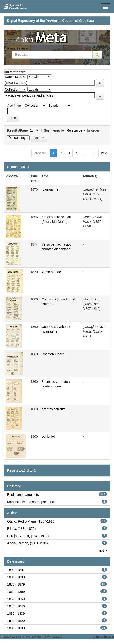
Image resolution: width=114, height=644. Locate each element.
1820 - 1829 (16, 621)
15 (94, 153)
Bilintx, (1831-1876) (21, 529)
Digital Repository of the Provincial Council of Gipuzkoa (50, 21)
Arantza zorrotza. (54, 409)
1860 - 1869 (16, 592)
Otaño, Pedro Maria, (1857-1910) (31, 521)
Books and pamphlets (23, 495)
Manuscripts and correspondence (31, 502)
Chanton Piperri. (53, 354)
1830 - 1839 (16, 614)
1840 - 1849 (16, 606)
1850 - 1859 (16, 599)
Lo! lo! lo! (48, 436)
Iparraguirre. (50, 189)
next (104, 153)
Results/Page (18, 130)
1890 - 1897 (16, 570)
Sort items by (54, 130)
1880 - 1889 (16, 577)
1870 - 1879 (16, 584)
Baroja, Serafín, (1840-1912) (28, 536)
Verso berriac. (52, 272)
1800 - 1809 (16, 628)
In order (93, 130)
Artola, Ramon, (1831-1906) (28, 543)
